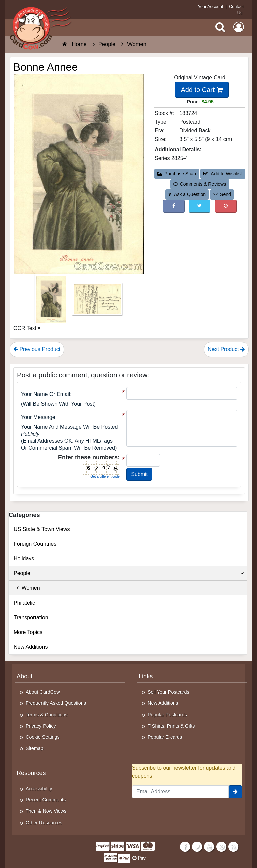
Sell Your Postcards (168, 692)
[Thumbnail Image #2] (97, 301)
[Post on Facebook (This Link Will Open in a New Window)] (174, 206)
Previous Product (37, 349)
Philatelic (24, 603)
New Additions (31, 647)
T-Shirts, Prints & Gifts (171, 726)
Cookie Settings (43, 737)
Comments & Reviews (200, 184)
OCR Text (25, 328)
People (129, 573)
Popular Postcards (167, 715)
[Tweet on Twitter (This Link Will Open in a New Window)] (200, 206)
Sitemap (35, 748)
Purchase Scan (177, 174)
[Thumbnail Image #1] (52, 301)
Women (27, 588)
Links (146, 676)
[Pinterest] (221, 847)
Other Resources (44, 823)
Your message (38, 417)
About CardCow (43, 692)
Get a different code (105, 477)
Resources (31, 773)
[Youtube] (209, 847)
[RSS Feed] (233, 847)
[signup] (235, 792)
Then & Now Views (46, 811)
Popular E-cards (165, 737)
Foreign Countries (35, 544)
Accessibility (39, 789)
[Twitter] (197, 847)
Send (222, 194)
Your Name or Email (46, 394)
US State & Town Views (42, 529)
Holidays (24, 559)
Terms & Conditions (47, 715)
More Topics (28, 632)
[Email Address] (180, 792)
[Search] (220, 27)
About (25, 676)
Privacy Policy (41, 726)
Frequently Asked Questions (56, 703)
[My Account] (239, 27)
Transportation (31, 617)
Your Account (210, 7)
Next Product (226, 349)
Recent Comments (46, 800)
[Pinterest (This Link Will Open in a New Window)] (226, 206)
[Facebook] (185, 847)
